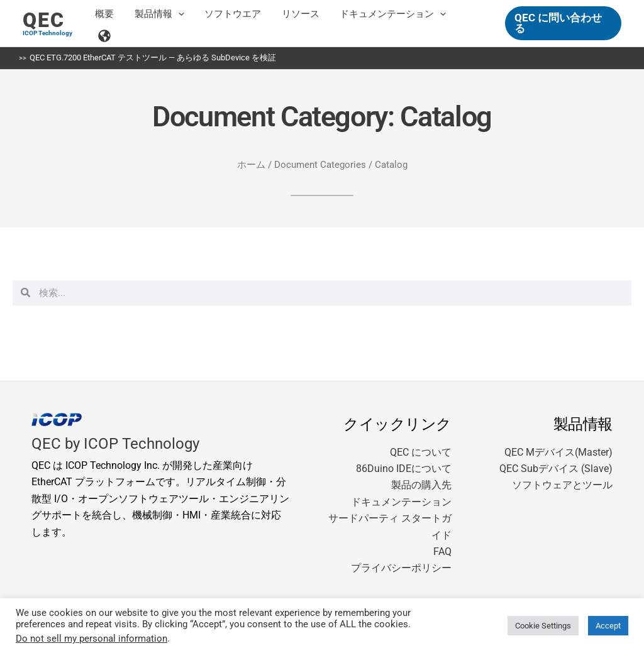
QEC (44, 20)
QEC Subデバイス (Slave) (556, 469)
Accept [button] (608, 626)
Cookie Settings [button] (543, 626)
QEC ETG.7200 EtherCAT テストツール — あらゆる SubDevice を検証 (153, 58)
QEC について (421, 452)
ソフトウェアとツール (562, 485)
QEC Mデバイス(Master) (558, 452)
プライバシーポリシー (401, 568)
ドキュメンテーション (401, 502)
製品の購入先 (421, 485)
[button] (181, 23)
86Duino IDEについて (404, 469)
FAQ (442, 551)
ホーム (251, 165)
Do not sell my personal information (92, 639)
